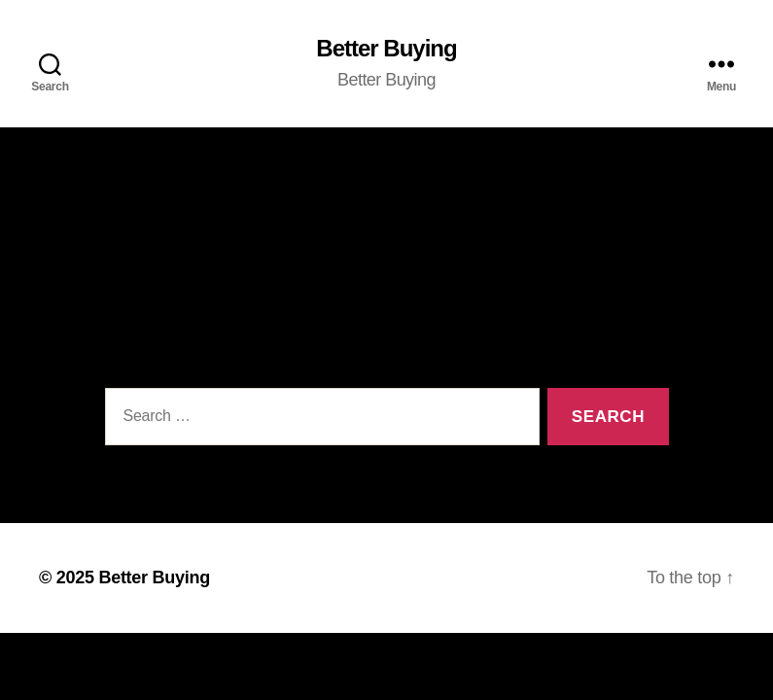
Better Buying (386, 49)
